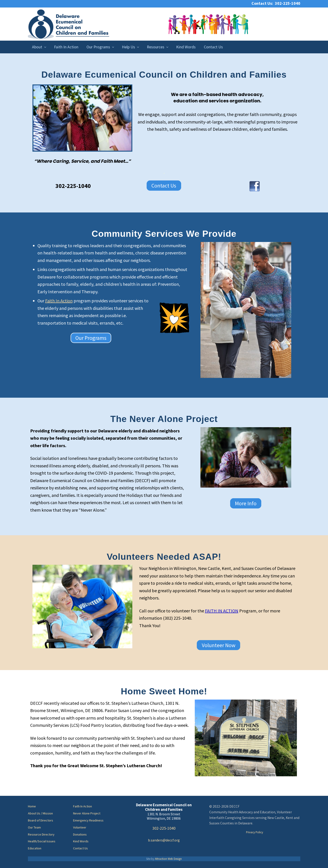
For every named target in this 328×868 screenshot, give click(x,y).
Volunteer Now (219, 645)
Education (35, 848)
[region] (82, 118)
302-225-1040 (164, 828)
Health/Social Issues (42, 841)
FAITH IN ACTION (222, 611)
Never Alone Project (87, 813)
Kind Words (81, 841)
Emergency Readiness (88, 820)
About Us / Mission (40, 813)
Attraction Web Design (168, 859)
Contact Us (164, 186)
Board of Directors (41, 820)
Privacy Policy (255, 832)
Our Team (34, 827)
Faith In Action (59, 301)
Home (32, 806)
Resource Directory (41, 834)
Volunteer (80, 827)
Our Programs (91, 338)
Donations (80, 834)
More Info (246, 503)
